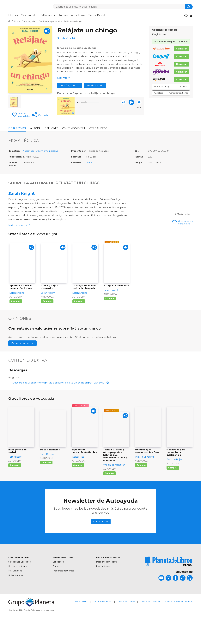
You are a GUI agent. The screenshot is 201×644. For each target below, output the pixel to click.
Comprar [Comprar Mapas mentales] (46, 487)
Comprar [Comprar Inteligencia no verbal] (15, 489)
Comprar (181, 49)
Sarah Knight (22, 194)
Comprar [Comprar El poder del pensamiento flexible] (78, 489)
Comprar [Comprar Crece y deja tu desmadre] (47, 325)
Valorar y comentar (22, 367)
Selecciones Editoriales (19, 586)
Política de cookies (126, 626)
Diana (89, 163)
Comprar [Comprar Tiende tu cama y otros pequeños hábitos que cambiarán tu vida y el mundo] (110, 497)
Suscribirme (101, 546)
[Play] (47, 31)
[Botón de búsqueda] (189, 7)
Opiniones (51, 128)
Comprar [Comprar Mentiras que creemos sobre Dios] (141, 489)
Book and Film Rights (107, 586)
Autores (63, 15)
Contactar (57, 590)
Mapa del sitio (82, 626)
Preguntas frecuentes (63, 595)
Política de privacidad (150, 626)
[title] (169, 585)
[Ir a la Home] (9, 21)
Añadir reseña (95, 86)
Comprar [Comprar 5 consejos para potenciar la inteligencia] (173, 492)
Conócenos (58, 586)
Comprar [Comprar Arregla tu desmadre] (110, 323)
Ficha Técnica (17, 128)
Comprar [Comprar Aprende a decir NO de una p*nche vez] (16, 325)
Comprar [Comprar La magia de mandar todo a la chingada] (79, 325)
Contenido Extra (74, 128)
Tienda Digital (97, 15)
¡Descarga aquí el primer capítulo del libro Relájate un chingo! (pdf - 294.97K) (60, 407)
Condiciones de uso (103, 626)
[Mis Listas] (185, 16)
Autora (35, 128)
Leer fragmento (69, 86)
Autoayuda (29, 151)
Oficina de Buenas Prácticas (179, 626)
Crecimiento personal (47, 151)
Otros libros (98, 128)
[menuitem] (13, 16)
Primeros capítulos (17, 590)
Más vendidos (29, 15)
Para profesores (104, 590)
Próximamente (16, 600)
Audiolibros (78, 15)
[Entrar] (190, 16)
